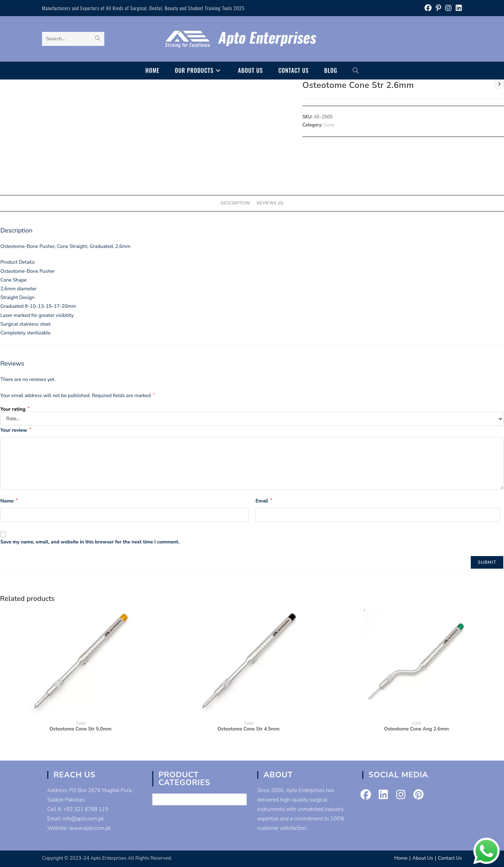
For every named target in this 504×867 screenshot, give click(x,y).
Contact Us (450, 858)
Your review (16, 430)
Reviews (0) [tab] (270, 203)
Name (9, 501)
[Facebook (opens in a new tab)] (428, 8)
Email (264, 501)
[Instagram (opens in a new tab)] (448, 8)
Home (401, 858)
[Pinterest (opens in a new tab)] (438, 8)
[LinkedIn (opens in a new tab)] (458, 8)
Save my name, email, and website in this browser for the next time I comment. (90, 542)
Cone (329, 125)
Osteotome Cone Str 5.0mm (80, 729)
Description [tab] (235, 203)
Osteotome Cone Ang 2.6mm (416, 729)
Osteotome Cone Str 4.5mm (248, 729)
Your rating (15, 409)
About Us (423, 858)
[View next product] (499, 84)
